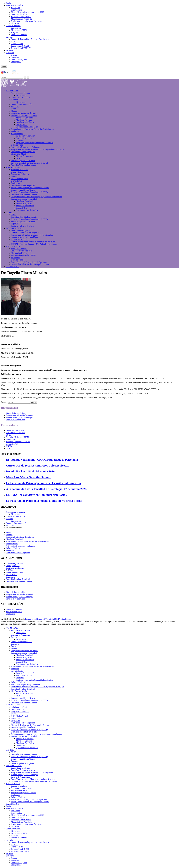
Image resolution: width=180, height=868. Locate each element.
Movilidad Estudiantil (25, 118)
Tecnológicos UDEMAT (21, 48)
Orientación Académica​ (20, 97)
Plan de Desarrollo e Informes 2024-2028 (28, 12)
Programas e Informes (20, 174)
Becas (13, 109)
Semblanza (15, 8)
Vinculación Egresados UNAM (23, 255)
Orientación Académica (15, 516)
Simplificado (37, 619)
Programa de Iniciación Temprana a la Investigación (32, 235)
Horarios (14, 100)
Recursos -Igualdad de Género (23, 161)
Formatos (20, 140)
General (14, 55)
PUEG (9, 435)
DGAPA (14, 176)
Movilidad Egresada (24, 120)
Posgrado (15, 32)
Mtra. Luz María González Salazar (28, 477)
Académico (16, 57)
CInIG (14, 215)
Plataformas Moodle (19, 154)
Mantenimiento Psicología (21, 19)
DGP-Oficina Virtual (19, 179)
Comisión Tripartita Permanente (24, 165)
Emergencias (16, 62)
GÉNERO (10, 212)
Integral (28, 619)
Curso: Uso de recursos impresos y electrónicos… (37, 465)
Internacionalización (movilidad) (24, 116)
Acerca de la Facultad (15, 5)
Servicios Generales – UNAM (18, 442)
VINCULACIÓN (13, 246)
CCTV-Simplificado (63, 619)
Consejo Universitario (15, 430)
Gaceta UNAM (12, 444)
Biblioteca (15, 107)
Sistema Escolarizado (25, 156)
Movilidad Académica (25, 122)
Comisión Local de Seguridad (23, 152)
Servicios (10, 37)
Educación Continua (19, 35)
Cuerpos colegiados (19, 14)
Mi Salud (10, 50)
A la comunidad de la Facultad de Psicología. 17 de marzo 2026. (47, 489)
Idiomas (14, 111)
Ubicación (15, 23)
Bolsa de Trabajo (18, 145)
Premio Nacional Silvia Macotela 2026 (30, 471)
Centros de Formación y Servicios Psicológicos (30, 39)
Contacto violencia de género (23, 226)
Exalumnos (15, 258)
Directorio (10, 53)
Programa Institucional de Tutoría (24, 113)
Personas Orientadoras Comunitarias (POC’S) (29, 163)
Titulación (15, 131)
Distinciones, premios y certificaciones (27, 21)
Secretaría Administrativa (21, 17)
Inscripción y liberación (25, 136)
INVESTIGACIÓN (14, 228)
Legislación (16, 183)
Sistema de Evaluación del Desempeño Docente (30, 188)
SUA (18, 158)
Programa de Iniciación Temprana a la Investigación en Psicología (37, 149)
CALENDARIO (12, 267)
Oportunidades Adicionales (27, 127)
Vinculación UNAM (19, 253)
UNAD (9, 446)
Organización (16, 10)
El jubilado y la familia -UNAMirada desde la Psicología (42, 460)
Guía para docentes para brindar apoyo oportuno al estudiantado (37, 197)
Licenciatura (16, 28)
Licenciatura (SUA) (19, 30)
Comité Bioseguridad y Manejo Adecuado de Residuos (33, 242)
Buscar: (4, 402)
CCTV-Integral (49, 619)
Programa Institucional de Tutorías (20, 537)
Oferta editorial (17, 44)
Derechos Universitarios (16, 433)
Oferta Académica (13, 26)
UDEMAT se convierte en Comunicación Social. (36, 495)
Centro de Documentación (21, 104)
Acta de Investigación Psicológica (25, 237)
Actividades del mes (24, 138)
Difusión (14, 41)
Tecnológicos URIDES (20, 46)
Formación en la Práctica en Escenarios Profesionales (32, 129)
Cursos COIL (21, 125)
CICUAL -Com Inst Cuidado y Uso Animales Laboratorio (34, 244)
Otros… (9, 448)
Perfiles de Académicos (20, 240)
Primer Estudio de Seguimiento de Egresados (29, 262)
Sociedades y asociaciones (22, 251)
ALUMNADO (12, 91)
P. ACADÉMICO (13, 167)
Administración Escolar (20, 93)
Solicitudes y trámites (20, 170)
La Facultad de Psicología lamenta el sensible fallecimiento (43, 483)
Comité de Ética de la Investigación (25, 233)
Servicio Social (17, 134)
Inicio (8, 3)
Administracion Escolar (15, 512)
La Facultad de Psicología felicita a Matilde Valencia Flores (44, 501)
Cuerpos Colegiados (19, 59)
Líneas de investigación (20, 230)
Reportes (15, 224)
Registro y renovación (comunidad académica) (35, 143)
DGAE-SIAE (16, 181)
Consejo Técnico (18, 172)
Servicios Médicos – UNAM (17, 437)
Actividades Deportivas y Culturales (25, 147)
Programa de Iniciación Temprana (20, 415)
